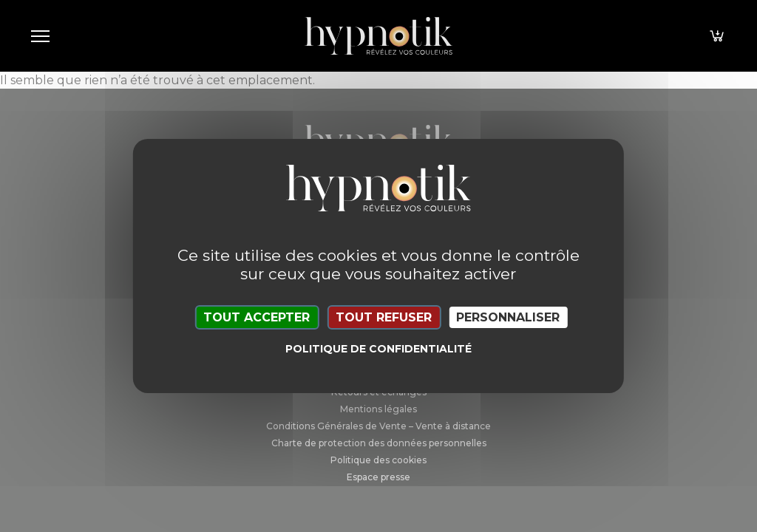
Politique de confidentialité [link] (378, 349)
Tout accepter (257, 317)
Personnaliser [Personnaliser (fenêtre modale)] (508, 317)
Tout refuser (384, 317)
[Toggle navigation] (40, 35)
